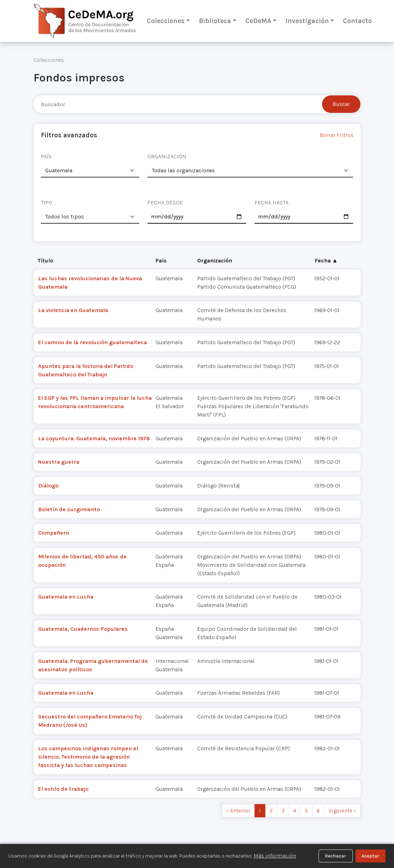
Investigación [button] (307, 21)
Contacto (357, 21)
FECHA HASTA (271, 202)
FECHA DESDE (165, 202)
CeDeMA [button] (258, 21)
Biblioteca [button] (215, 21)
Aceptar (370, 856)
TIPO (46, 202)
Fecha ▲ (326, 261)
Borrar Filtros (336, 135)
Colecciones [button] (166, 21)
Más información (275, 856)
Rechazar (335, 856)
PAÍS (46, 156)
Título (45, 261)
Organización (215, 261)
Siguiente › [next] (342, 811)
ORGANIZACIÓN (167, 156)
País (161, 261)
